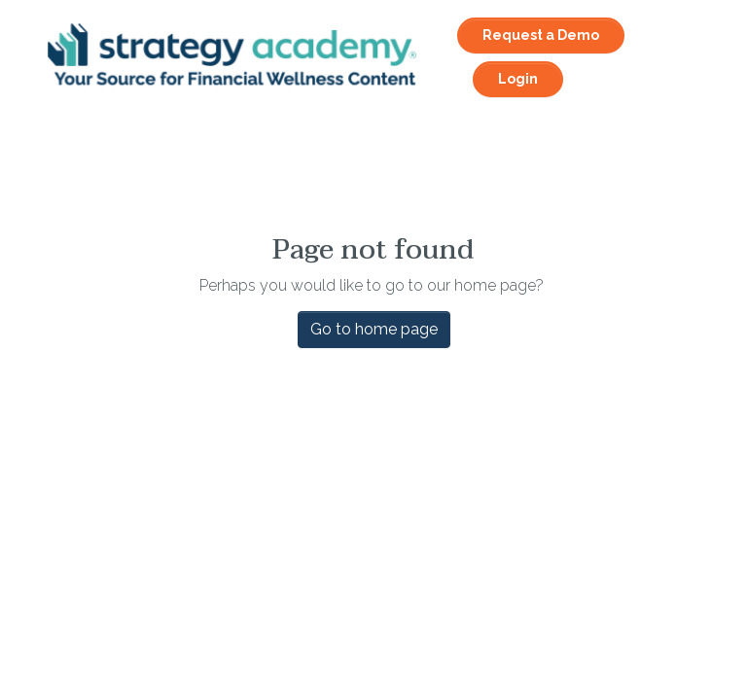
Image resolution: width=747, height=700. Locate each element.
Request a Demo (541, 35)
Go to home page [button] (374, 329)
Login (518, 79)
